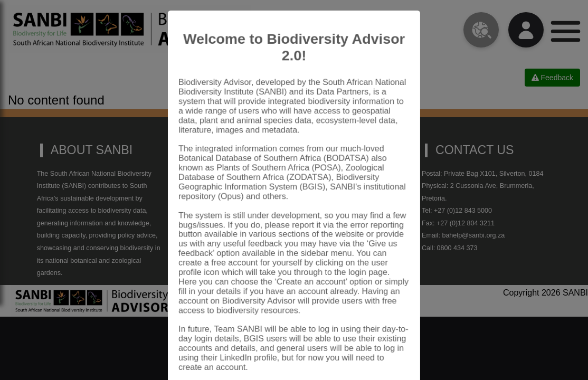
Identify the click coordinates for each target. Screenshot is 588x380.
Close (386, 350)
